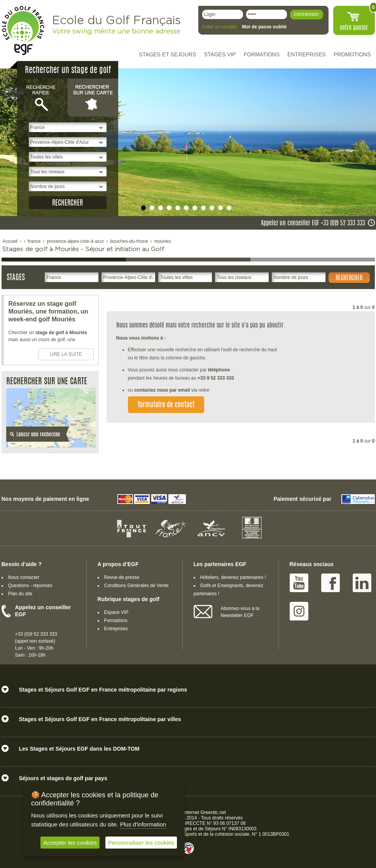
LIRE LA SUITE (66, 354)
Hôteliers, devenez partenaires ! (233, 577)
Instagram (299, 611)
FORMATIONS (262, 54)
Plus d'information (143, 824)
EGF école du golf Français (23, 31)
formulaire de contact (166, 405)
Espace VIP (116, 612)
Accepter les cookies (70, 843)
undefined (143, 208)
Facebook (331, 583)
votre (354, 28)
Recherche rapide (42, 97)
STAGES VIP (220, 54)
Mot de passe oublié (264, 27)
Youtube (299, 583)
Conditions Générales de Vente (136, 586)
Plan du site (20, 594)
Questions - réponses (30, 586)
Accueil (10, 241)
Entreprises (116, 629)
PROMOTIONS (352, 54)
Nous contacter (24, 577)
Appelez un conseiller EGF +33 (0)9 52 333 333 (313, 223)
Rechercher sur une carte (93, 97)
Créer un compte (219, 27)
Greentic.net (213, 812)
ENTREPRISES (307, 54)
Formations (116, 620)
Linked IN (362, 583)
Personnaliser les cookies (141, 843)
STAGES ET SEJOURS (167, 54)
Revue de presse (122, 577)
